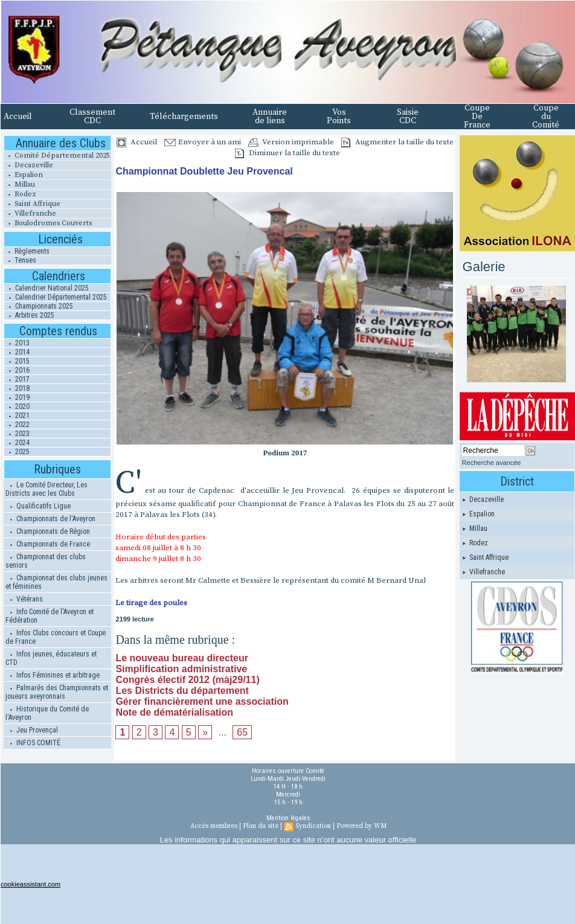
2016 (17, 370)
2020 (17, 406)
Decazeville (28, 165)
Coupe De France (477, 117)
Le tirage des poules (151, 603)
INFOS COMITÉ (33, 743)
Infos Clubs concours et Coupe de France (56, 637)
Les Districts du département (182, 691)
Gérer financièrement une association (202, 701)
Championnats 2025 (39, 306)
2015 (17, 361)
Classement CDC (92, 117)
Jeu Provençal (32, 730)
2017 (17, 379)
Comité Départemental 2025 (57, 156)
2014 (17, 352)
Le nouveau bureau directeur (182, 658)
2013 (17, 343)
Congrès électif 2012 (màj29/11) (187, 680)
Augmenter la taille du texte (397, 142)
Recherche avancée (492, 463)
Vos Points (339, 117)
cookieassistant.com (31, 884)
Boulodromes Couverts (48, 223)
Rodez (20, 194)
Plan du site (261, 826)
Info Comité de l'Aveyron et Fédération (50, 616)
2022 (17, 425)
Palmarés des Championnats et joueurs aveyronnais (57, 692)
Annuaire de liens (270, 117)
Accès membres (214, 826)
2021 (17, 415)
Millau (19, 184)
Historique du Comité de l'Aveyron (47, 713)
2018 (17, 388)
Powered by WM (361, 826)
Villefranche (30, 213)
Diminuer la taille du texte (287, 153)
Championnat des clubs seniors (46, 561)
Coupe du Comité (546, 117)
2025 (17, 452)
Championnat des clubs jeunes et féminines (56, 582)
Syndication (313, 826)
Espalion (23, 175)
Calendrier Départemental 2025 (56, 297)
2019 (17, 397)
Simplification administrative (181, 669)
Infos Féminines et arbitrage (53, 675)
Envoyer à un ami (203, 142)
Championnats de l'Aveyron (50, 519)
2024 (17, 443)
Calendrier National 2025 (47, 288)
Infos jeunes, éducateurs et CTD (51, 658)
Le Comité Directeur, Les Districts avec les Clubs (47, 489)
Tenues (20, 260)
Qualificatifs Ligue (38, 506)
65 (242, 732)
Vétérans (24, 599)
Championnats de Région (48, 531)
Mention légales (288, 818)
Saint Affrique (32, 204)
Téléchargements (184, 117)
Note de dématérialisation (174, 712)
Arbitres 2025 (29, 315)
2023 (17, 434)
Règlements (27, 251)
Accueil (18, 117)
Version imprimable (291, 142)
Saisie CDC (408, 117)
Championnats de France (48, 544)
